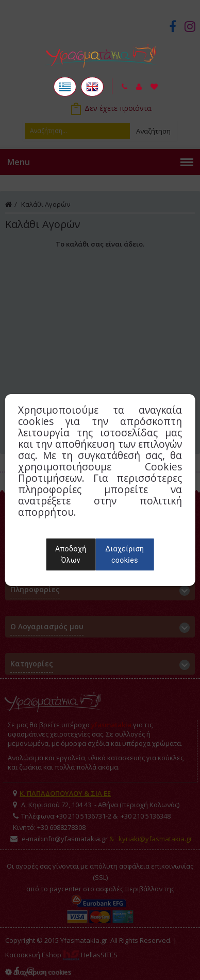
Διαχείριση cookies (124, 554)
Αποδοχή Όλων (71, 554)
